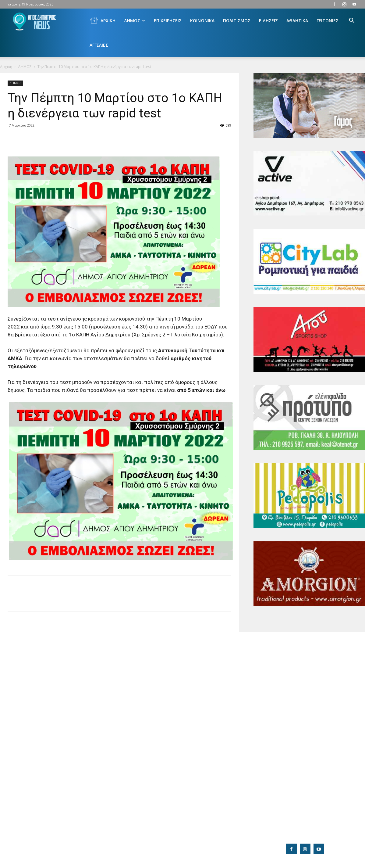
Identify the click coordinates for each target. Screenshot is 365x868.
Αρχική (6, 67)
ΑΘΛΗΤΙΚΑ (297, 21)
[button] (352, 21)
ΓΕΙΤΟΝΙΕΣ (328, 21)
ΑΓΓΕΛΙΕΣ (99, 45)
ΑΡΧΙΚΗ (103, 20)
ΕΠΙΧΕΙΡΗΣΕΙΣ (168, 21)
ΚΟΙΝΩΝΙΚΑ (202, 21)
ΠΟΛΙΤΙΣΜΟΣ (237, 21)
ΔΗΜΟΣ (135, 21)
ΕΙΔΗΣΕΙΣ (268, 21)
